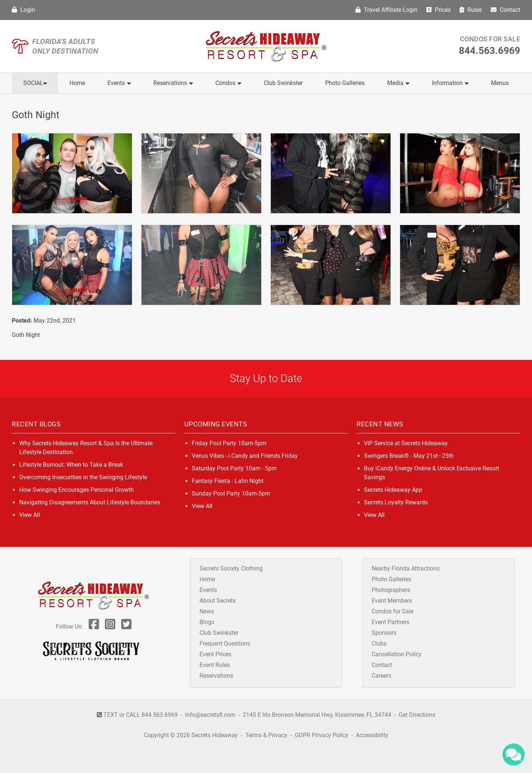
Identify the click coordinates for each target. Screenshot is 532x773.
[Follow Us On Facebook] (94, 626)
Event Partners (391, 622)
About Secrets (218, 601)
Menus (500, 83)
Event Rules (215, 665)
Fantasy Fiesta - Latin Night (228, 481)
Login (23, 10)
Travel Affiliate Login (386, 10)
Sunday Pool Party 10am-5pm (231, 493)
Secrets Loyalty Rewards (396, 502)
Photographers (391, 590)
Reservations (173, 83)
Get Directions (417, 715)
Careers (381, 676)
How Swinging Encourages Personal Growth (76, 490)
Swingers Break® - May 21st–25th (409, 456)
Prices (439, 10)
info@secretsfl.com (210, 715)
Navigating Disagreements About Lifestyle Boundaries (90, 502)
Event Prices (215, 654)
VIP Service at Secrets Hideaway (406, 443)
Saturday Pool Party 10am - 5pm (234, 468)
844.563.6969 (490, 51)
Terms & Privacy (266, 735)
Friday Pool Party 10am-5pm (229, 443)
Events (119, 83)
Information (450, 83)
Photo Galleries (345, 83)
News (207, 611)
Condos (228, 83)
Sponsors (384, 633)
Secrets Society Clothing (231, 568)
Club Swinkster (283, 83)
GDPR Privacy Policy (322, 735)
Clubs (379, 643)
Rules (471, 10)
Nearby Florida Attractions (406, 568)
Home (77, 83)
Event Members (392, 601)
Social (35, 83)
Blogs (207, 622)
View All (30, 515)
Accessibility (372, 735)
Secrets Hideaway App (393, 490)
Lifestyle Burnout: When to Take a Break (71, 465)
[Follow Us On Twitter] (126, 626)
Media (398, 83)
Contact (505, 10)
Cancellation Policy (397, 654)
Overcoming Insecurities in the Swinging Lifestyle (83, 477)
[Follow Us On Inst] (110, 626)
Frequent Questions (225, 643)
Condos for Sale (490, 39)
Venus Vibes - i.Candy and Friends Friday (245, 456)
